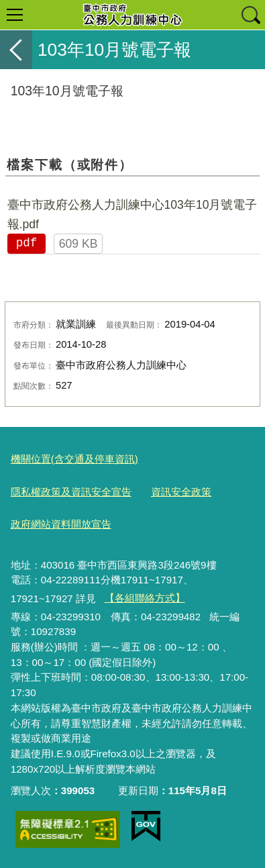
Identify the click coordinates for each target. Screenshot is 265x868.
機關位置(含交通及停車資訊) (74, 459)
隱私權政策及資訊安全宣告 (71, 492)
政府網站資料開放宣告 (61, 524)
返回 (16, 50)
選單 (15, 15)
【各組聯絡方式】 (145, 598)
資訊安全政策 (181, 492)
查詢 (250, 15)
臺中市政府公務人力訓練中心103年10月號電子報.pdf (132, 214)
